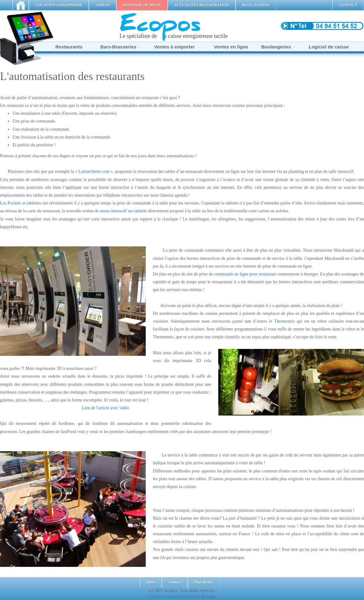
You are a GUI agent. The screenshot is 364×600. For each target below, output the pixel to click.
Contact (175, 582)
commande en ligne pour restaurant (245, 274)
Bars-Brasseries (121, 47)
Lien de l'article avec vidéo (106, 408)
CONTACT (348, 5)
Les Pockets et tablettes (21, 203)
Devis (151, 582)
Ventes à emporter (177, 47)
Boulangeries (278, 47)
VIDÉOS (103, 5)
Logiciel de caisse (331, 47)
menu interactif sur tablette (124, 211)
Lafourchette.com (94, 171)
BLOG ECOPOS (256, 5)
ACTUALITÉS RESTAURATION (202, 5)
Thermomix (285, 321)
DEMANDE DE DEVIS (142, 5)
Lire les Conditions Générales (174, 597)
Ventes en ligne (231, 47)
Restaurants (71, 47)
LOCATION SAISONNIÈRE (59, 5)
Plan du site (204, 582)
